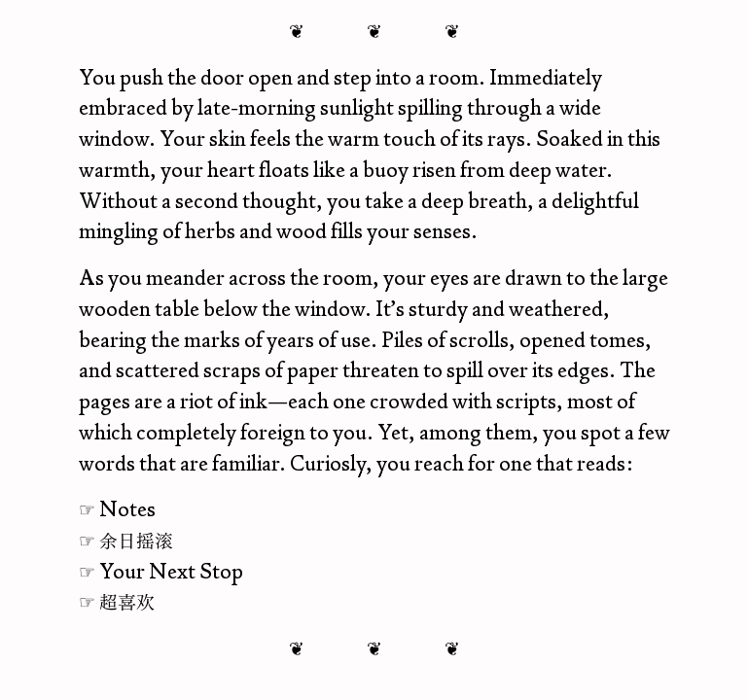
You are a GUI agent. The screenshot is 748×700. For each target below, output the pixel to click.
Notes (127, 509)
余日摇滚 (136, 540)
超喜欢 (127, 601)
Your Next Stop (171, 571)
